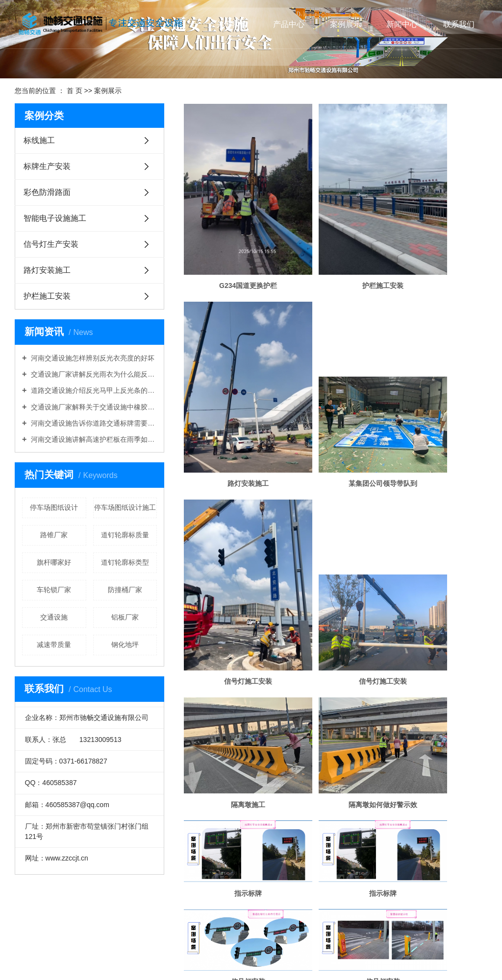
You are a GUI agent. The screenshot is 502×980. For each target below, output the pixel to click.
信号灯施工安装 (336, 400)
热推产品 (161, 957)
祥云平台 (238, 969)
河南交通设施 (291, 934)
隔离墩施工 (232, 499)
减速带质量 (54, 645)
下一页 (415, 888)
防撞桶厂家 (125, 590)
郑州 (247, 957)
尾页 (443, 888)
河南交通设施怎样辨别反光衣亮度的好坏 (92, 358)
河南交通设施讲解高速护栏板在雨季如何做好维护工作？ (93, 439)
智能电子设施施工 (55, 218)
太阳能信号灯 (336, 751)
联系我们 (459, 24)
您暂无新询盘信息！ (297, 922)
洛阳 (274, 957)
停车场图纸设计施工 (125, 507)
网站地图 (219, 922)
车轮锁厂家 (54, 590)
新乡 (333, 957)
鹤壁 (320, 957)
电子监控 (232, 856)
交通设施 (54, 617)
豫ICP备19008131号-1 (250, 946)
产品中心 (289, 24)
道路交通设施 (365, 934)
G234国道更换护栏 (232, 244)
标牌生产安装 (47, 166)
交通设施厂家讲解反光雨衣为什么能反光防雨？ (93, 374)
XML (259, 922)
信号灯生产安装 (51, 244)
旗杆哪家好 (54, 562)
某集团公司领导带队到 (232, 400)
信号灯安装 (336, 573)
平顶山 (303, 957)
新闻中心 (402, 24)
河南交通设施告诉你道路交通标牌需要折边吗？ (93, 423)
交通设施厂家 (328, 934)
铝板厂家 (125, 617)
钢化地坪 (125, 645)
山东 (233, 957)
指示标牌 (439, 499)
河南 (220, 957)
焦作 (347, 957)
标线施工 (39, 140)
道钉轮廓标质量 (125, 535)
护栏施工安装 (47, 296)
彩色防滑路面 (47, 192)
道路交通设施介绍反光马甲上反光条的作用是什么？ (93, 390)
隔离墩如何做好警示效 (336, 499)
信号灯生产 (232, 751)
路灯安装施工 (47, 270)
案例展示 (346, 24)
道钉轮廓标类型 (125, 562)
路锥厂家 (54, 535)
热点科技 (296, 969)
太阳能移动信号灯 (439, 751)
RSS (242, 922)
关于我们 (232, 24)
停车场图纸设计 (54, 507)
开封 (260, 957)
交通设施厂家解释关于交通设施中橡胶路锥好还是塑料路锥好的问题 (93, 407)
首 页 (75, 91)
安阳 (287, 957)
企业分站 (190, 922)
